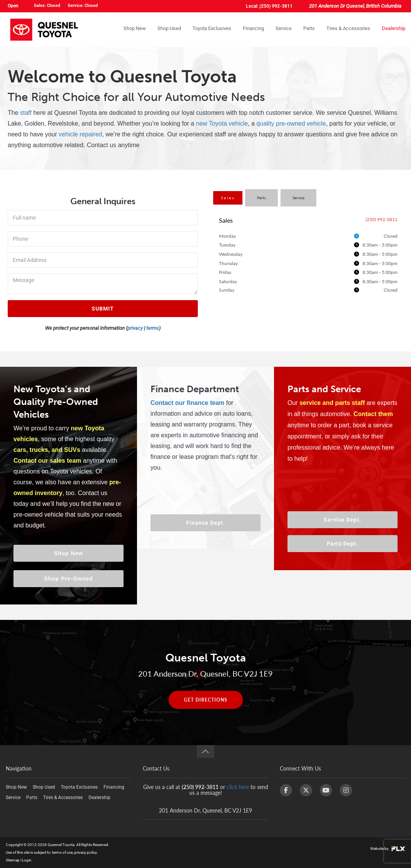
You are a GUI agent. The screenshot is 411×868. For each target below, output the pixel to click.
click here (238, 787)
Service (284, 29)
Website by (388, 849)
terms (153, 328)
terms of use (62, 852)
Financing (253, 29)
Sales (228, 198)
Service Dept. (342, 520)
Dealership (393, 29)
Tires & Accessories (348, 29)
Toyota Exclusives (212, 29)
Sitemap (13, 860)
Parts (309, 29)
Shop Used (169, 29)
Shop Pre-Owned (69, 579)
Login (27, 860)
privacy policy (85, 852)
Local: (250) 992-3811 (269, 6)
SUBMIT (103, 309)
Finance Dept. (206, 523)
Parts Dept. (342, 544)
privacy (135, 328)
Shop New (135, 29)
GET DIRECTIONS (206, 700)
